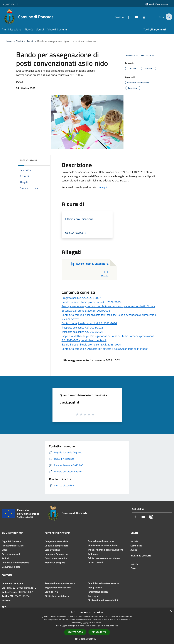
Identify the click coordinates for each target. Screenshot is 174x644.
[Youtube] (134, 17)
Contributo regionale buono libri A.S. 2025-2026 (89, 323)
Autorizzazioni (95, 562)
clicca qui (102, 187)
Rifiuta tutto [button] (99, 632)
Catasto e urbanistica (56, 558)
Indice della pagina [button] (28, 160)
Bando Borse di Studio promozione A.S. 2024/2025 (91, 302)
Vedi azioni (148, 56)
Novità (19, 41)
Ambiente (93, 554)
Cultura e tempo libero (57, 546)
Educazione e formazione (101, 541)
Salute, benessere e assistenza (104, 558)
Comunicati (136, 546)
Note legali (93, 596)
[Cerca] (169, 17)
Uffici (5, 550)
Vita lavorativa (52, 550)
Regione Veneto (10, 4)
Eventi (134, 568)
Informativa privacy (98, 592)
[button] (87, 639)
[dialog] (87, 626)
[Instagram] (142, 17)
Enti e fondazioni (11, 554)
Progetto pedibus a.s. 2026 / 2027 (81, 298)
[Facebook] (126, 17)
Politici (5, 558)
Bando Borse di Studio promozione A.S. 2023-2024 (91, 344)
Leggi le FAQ (51, 592)
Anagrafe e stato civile (57, 541)
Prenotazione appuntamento (60, 583)
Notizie (134, 541)
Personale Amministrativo (16, 563)
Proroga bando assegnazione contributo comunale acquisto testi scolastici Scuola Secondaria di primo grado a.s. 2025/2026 (108, 308)
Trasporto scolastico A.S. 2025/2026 (82, 328)
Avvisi (30, 41)
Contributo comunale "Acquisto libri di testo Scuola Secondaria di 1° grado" (105, 349)
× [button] (171, 611)
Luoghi (134, 564)
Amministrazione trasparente (103, 583)
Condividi (132, 56)
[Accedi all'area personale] (157, 4)
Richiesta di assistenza (57, 596)
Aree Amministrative (13, 546)
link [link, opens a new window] (116, 626)
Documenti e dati (11, 567)
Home (8, 41)
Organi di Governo (11, 541)
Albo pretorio (95, 588)
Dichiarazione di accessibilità (103, 600)
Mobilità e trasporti (55, 563)
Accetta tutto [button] (75, 632)
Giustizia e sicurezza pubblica (103, 545)
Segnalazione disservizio (58, 588)
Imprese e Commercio (56, 554)
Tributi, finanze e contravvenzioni (105, 550)
